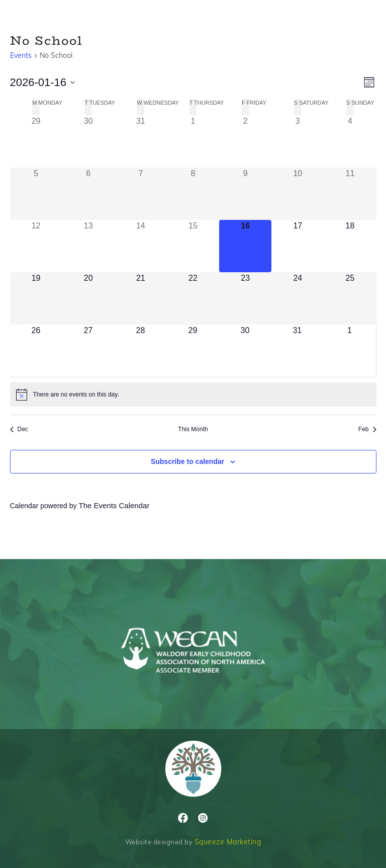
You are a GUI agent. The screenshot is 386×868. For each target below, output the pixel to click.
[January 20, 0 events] (88, 298)
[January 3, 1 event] (298, 141)
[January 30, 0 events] (245, 351)
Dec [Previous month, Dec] (19, 429)
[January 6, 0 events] (88, 194)
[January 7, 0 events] (141, 194)
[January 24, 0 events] (298, 298)
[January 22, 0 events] (193, 298)
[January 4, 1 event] (350, 141)
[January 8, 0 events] (193, 194)
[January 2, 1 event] (245, 141)
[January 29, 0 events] (193, 351)
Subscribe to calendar (187, 461)
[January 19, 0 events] (36, 298)
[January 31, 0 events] (298, 351)
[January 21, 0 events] (141, 298)
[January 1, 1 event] (193, 141)
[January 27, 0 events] (88, 351)
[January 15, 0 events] (193, 246)
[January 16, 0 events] (245, 246)
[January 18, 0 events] (350, 246)
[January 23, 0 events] (245, 298)
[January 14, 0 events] (141, 246)
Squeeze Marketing (228, 842)
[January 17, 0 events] (298, 246)
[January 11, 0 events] (350, 194)
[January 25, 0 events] (350, 298)
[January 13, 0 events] (88, 246)
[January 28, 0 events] (141, 351)
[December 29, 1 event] (36, 141)
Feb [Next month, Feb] (367, 429)
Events (21, 55)
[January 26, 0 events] (36, 351)
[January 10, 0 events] (298, 194)
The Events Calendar (114, 505)
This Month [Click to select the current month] (193, 429)
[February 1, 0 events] (350, 351)
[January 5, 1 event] (36, 194)
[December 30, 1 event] (88, 141)
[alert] (193, 394)
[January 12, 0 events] (36, 246)
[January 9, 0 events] (245, 194)
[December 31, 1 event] (141, 141)
